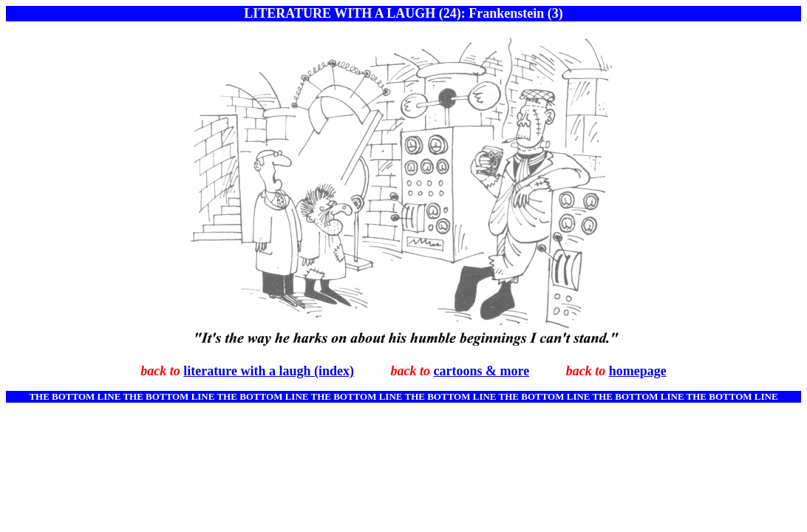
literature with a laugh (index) (269, 371)
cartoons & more (482, 371)
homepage (638, 371)
